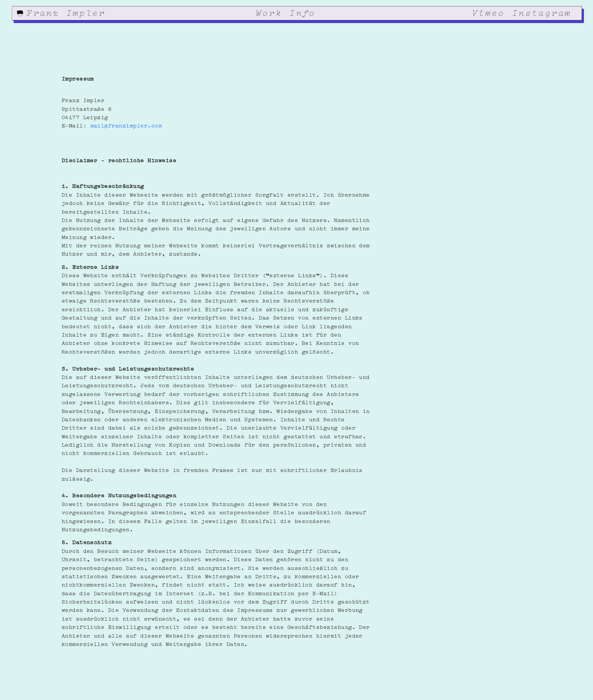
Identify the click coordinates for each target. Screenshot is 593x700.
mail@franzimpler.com (126, 125)
